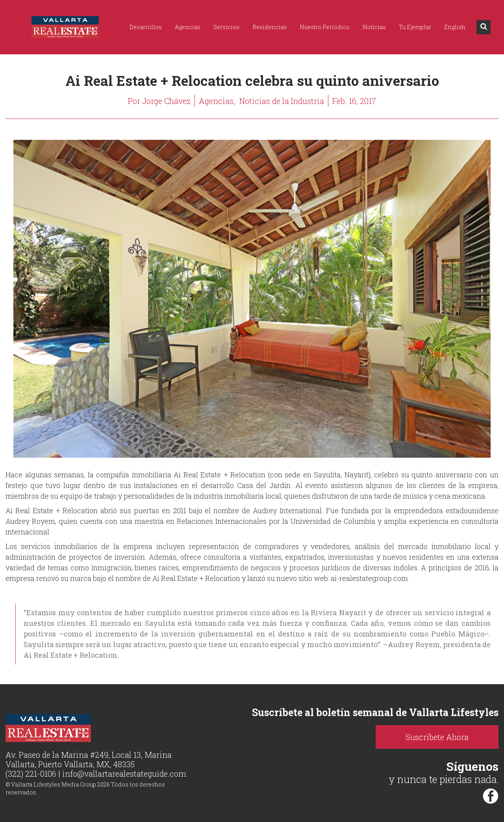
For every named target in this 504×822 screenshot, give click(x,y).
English (455, 27)
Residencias (270, 27)
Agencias (188, 27)
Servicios (226, 27)
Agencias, (217, 101)
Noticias (374, 27)
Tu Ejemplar (415, 27)
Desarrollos (146, 27)
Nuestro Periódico (325, 27)
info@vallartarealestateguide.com (124, 774)
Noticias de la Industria (282, 101)
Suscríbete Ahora (437, 737)
